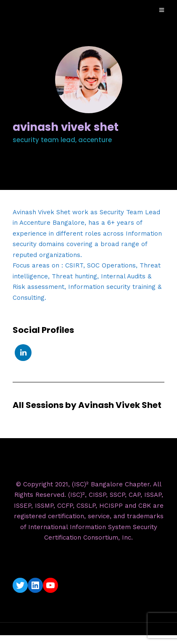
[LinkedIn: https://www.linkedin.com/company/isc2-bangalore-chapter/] (35, 585)
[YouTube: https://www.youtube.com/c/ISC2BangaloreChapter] (50, 585)
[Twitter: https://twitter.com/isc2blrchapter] (20, 585)
